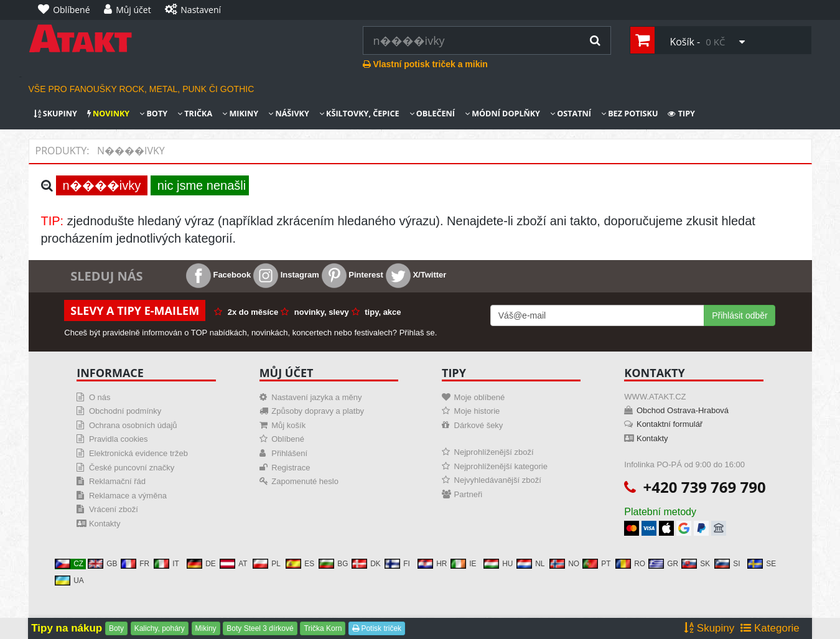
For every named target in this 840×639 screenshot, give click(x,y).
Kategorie (770, 628)
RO (630, 564)
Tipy (681, 114)
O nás (100, 397)
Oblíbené (288, 439)
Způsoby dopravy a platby (318, 411)
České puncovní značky (132, 468)
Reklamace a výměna (128, 496)
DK (366, 564)
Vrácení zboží (114, 509)
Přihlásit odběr (740, 315)
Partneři (469, 494)
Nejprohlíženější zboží (494, 452)
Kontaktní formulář (670, 424)
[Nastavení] (196, 10)
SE (762, 564)
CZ (69, 564)
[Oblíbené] (67, 10)
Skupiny (55, 114)
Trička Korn (323, 628)
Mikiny (240, 114)
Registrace (291, 468)
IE (463, 564)
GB (102, 564)
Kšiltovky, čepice (359, 114)
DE (201, 564)
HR (432, 564)
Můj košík (288, 425)
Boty (153, 114)
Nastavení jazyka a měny (316, 397)
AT (233, 564)
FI (397, 564)
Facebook (218, 275)
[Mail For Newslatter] (597, 315)
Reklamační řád (117, 481)
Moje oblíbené (480, 397)
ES (300, 564)
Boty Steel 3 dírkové (260, 628)
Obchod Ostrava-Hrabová (683, 410)
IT (166, 564)
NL (530, 564)
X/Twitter (416, 275)
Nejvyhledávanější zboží (498, 480)
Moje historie (477, 411)
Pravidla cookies (119, 439)
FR (135, 564)
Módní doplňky (502, 114)
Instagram (286, 275)
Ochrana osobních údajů (133, 425)
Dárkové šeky (479, 425)
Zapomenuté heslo (305, 481)
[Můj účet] (131, 10)
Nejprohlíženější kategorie (501, 466)
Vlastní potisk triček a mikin (425, 64)
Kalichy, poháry (160, 628)
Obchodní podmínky (125, 411)
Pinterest (352, 275)
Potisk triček (377, 628)
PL (267, 564)
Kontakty (105, 524)
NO (564, 564)
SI (727, 564)
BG (333, 564)
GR (663, 564)
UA (69, 581)
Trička (195, 114)
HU (498, 564)
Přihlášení (289, 453)
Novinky (108, 114)
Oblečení (432, 114)
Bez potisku (630, 114)
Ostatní (571, 114)
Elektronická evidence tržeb (138, 453)
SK (696, 564)
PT (596, 564)
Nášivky (289, 114)
